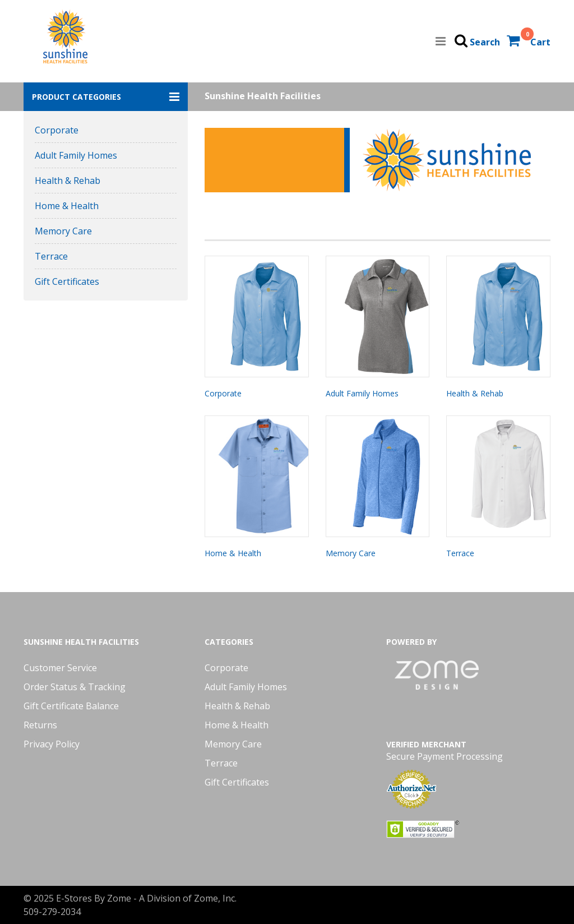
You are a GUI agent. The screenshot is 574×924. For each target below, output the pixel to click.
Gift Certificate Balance (71, 706)
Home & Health (67, 206)
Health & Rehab (68, 181)
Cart (540, 42)
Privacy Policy (52, 744)
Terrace (51, 256)
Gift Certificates (67, 281)
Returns (40, 725)
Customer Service (60, 668)
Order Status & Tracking (75, 687)
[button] (106, 97)
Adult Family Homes (76, 155)
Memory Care (63, 231)
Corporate (57, 130)
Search (485, 42)
